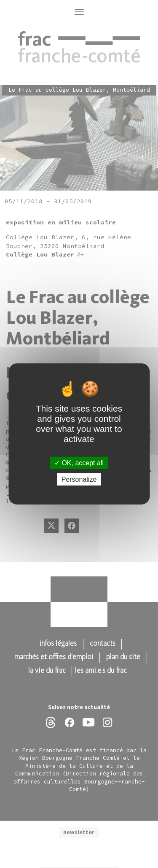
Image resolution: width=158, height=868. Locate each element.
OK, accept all (79, 463)
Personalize (79, 479)
